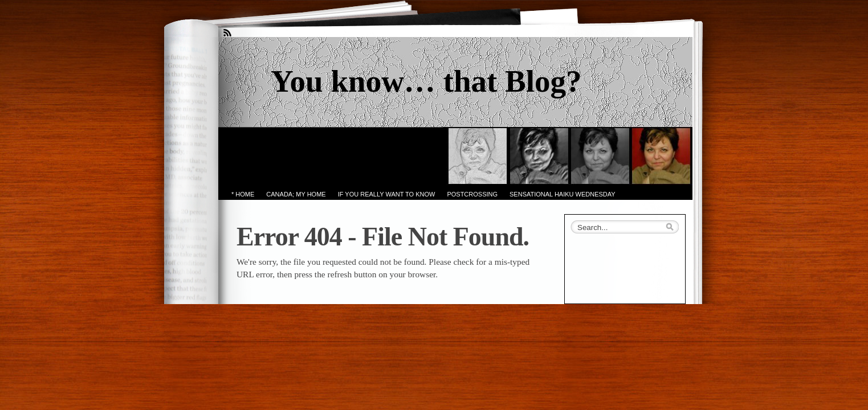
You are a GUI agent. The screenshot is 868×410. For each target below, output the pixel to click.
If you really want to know (387, 194)
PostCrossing (472, 194)
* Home (243, 194)
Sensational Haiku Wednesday (563, 194)
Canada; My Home (296, 194)
